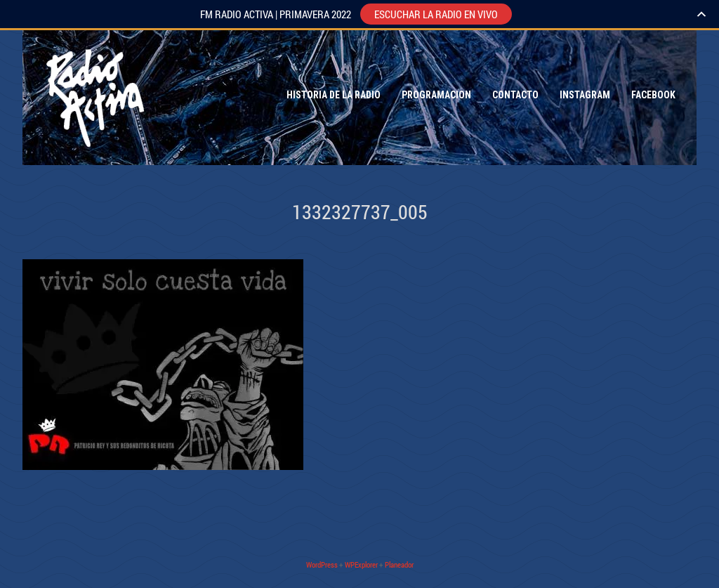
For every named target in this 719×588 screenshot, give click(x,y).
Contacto (515, 95)
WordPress (322, 564)
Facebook (653, 95)
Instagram (585, 95)
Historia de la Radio (334, 95)
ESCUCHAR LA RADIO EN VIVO (436, 14)
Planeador (399, 564)
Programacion (436, 95)
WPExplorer (361, 564)
